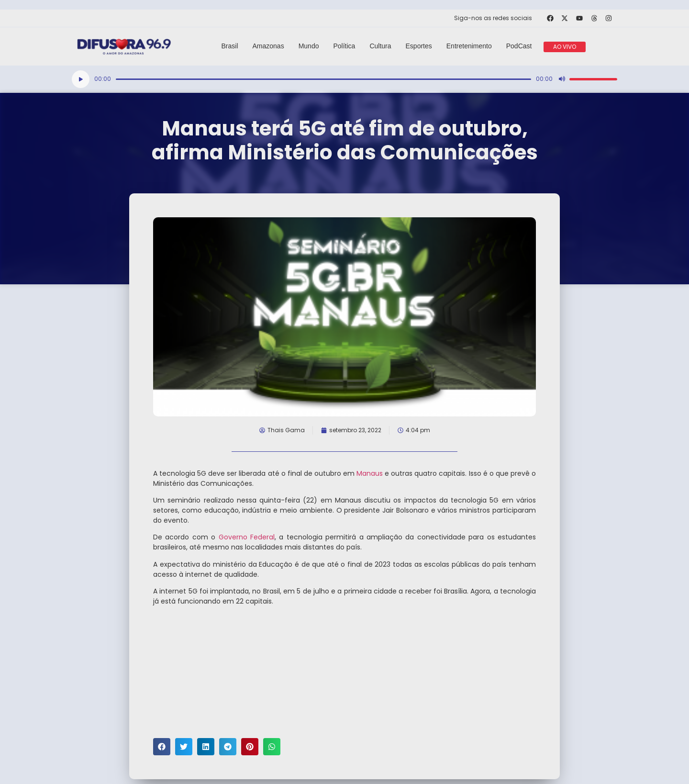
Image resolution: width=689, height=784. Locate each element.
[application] (344, 79)
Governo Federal (247, 537)
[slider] (323, 79)
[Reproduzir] (81, 79)
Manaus (370, 473)
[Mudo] (562, 79)
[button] (162, 747)
